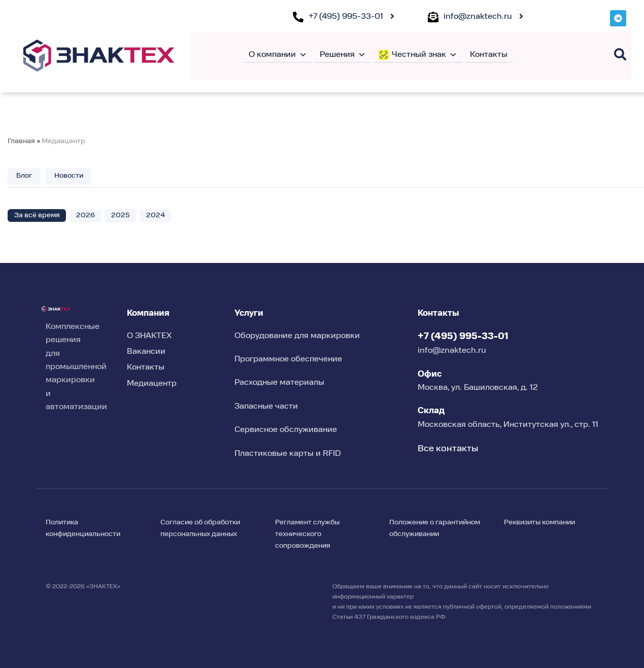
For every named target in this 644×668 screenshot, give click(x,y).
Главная (21, 141)
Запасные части (266, 407)
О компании (278, 55)
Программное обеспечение (288, 359)
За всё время (37, 215)
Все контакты (448, 449)
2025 (121, 215)
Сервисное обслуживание (286, 430)
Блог (24, 176)
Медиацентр (63, 141)
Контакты (489, 55)
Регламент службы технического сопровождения (307, 534)
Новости (69, 176)
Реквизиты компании (539, 522)
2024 (156, 215)
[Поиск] (620, 55)
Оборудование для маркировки (297, 336)
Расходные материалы (279, 383)
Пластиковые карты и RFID (288, 454)
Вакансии (146, 352)
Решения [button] (343, 55)
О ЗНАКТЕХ (149, 336)
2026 (86, 215)
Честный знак (425, 55)
